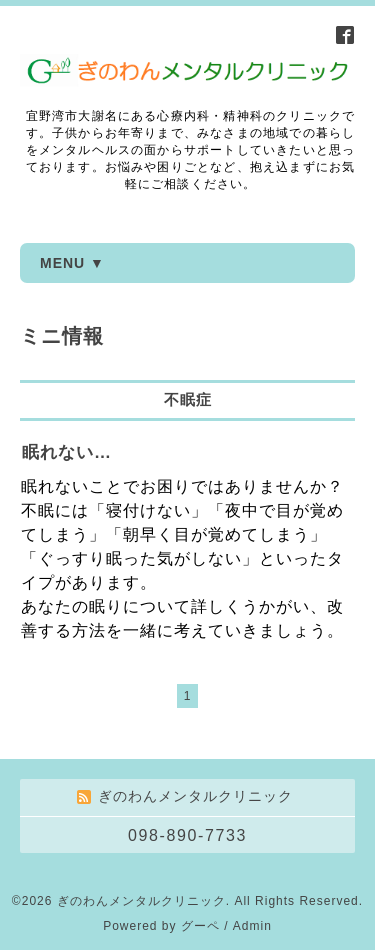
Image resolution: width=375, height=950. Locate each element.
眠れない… (67, 452)
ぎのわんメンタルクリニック (141, 901)
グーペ (200, 926)
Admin (252, 926)
